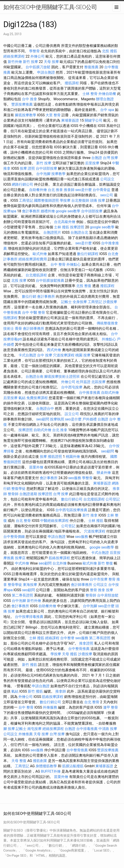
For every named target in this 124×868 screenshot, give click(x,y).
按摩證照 (77, 227)
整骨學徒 (15, 585)
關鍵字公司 (94, 120)
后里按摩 (92, 163)
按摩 (43, 457)
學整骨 (34, 51)
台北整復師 (80, 200)
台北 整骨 (23, 521)
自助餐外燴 (38, 190)
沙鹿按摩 (110, 302)
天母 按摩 (51, 62)
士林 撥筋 (62, 227)
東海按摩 (30, 585)
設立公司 (72, 414)
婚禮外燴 (48, 211)
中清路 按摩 (108, 729)
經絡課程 (52, 638)
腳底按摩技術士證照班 (62, 377)
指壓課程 (10, 318)
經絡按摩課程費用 (33, 259)
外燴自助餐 (107, 94)
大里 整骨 (53, 115)
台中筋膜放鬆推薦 (50, 280)
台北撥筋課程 (36, 275)
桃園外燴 (73, 457)
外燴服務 (50, 707)
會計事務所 (31, 211)
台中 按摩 (45, 355)
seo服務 (75, 478)
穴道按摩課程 (64, 355)
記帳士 (66, 302)
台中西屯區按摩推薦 (71, 510)
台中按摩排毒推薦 (29, 617)
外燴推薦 (26, 734)
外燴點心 (74, 264)
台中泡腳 (43, 174)
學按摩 (65, 200)
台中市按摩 (99, 579)
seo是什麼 (84, 190)
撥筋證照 (55, 457)
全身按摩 (80, 302)
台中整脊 (67, 638)
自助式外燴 (110, 393)
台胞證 (97, 158)
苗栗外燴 (36, 467)
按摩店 (20, 558)
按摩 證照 (27, 168)
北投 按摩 (19, 280)
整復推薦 (91, 67)
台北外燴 (60, 563)
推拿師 (69, 190)
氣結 (22, 398)
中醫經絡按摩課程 (54, 521)
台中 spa (107, 110)
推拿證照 (86, 643)
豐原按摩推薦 (22, 104)
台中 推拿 (30, 99)
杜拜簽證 (83, 382)
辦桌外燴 (104, 473)
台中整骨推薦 (79, 649)
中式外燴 (22, 563)
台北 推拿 (55, 190)
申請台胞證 (46, 72)
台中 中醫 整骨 (34, 312)
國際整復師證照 (46, 200)
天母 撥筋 (70, 654)
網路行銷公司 (22, 184)
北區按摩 (98, 382)
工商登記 (26, 200)
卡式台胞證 (27, 355)
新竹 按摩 (30, 62)
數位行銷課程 (88, 254)
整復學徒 (18, 489)
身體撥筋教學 (46, 766)
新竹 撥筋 (30, 665)
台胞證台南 (34, 377)
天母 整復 (19, 761)
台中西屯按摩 (72, 387)
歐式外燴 (40, 254)
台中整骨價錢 (14, 537)
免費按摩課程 (37, 398)
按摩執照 (57, 419)
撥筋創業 (40, 761)
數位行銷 (29, 296)
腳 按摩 (9, 729)
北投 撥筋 (110, 51)
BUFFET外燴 (51, 771)
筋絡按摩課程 (59, 558)
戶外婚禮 (90, 419)
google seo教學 (68, 211)
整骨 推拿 (98, 590)
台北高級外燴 (65, 222)
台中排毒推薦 (87, 729)
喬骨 (18, 329)
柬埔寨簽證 (70, 120)
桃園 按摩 (83, 355)
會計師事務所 (34, 329)
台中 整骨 (58, 264)
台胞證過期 (28, 494)
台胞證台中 (45, 409)
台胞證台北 (79, 232)
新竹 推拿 (90, 515)
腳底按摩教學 (26, 115)
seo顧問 (43, 419)
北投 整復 (84, 286)
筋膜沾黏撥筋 (73, 766)
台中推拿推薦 (90, 393)
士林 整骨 (90, 94)
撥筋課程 (72, 83)
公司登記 (113, 499)
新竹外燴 (15, 62)
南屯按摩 (34, 729)
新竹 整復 (105, 563)
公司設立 (107, 179)
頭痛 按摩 (98, 200)
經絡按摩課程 (14, 56)
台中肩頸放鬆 (108, 595)
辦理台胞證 (105, 99)
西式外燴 (54, 350)
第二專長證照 (22, 595)
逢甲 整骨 (111, 707)
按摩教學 (58, 174)
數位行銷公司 (72, 499)
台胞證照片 (52, 232)
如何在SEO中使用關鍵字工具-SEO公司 (50, 7)
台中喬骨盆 (102, 190)
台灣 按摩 (110, 158)
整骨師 (13, 494)
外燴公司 (38, 56)
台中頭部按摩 (46, 168)
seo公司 (107, 195)
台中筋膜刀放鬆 (38, 67)
